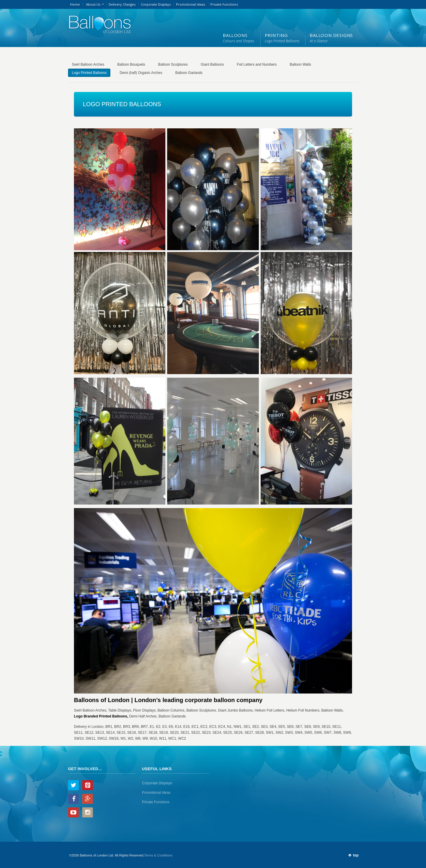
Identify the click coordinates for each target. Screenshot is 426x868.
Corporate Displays (156, 4)
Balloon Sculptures (173, 64)
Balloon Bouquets (131, 64)
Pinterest (88, 785)
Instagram (88, 812)
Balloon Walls (300, 64)
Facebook (73, 799)
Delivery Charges (122, 4)
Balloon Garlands (189, 73)
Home (75, 4)
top (356, 855)
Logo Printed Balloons (89, 73)
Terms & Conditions (158, 855)
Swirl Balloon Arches (88, 64)
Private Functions (224, 4)
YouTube (73, 812)
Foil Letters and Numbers (257, 64)
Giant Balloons (212, 64)
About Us (93, 4)
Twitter (73, 785)
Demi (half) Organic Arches (141, 73)
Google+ (88, 799)
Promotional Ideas (191, 4)
